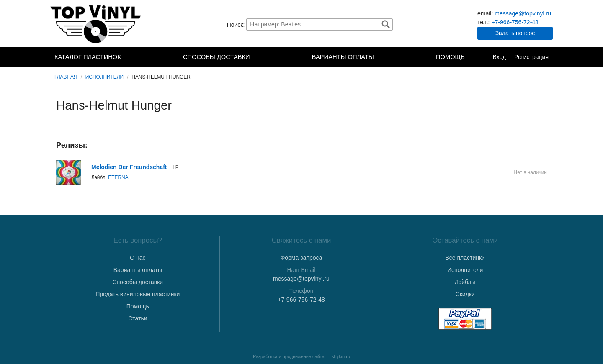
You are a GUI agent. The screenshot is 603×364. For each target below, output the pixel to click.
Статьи (138, 318)
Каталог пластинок (88, 57)
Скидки (465, 294)
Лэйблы (465, 282)
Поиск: (236, 24)
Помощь (450, 57)
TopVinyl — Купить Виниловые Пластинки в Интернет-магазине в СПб (96, 24)
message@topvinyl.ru (523, 13)
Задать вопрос (515, 33)
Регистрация (531, 57)
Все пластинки (465, 258)
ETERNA (118, 177)
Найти (386, 24)
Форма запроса (301, 258)
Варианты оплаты (343, 57)
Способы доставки (216, 57)
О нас (138, 258)
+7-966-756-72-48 (515, 22)
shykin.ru (341, 356)
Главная (66, 77)
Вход (499, 57)
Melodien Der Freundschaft (129, 167)
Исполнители (104, 77)
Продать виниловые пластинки (138, 294)
